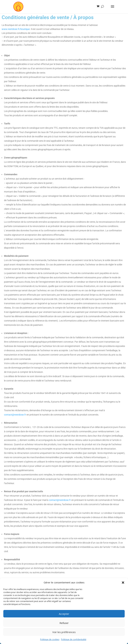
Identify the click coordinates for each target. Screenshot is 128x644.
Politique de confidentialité (74, 639)
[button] (123, 583)
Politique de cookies (50, 639)
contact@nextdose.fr (15, 415)
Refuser (64, 623)
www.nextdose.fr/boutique (16, 29)
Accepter (64, 614)
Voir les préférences (64, 632)
